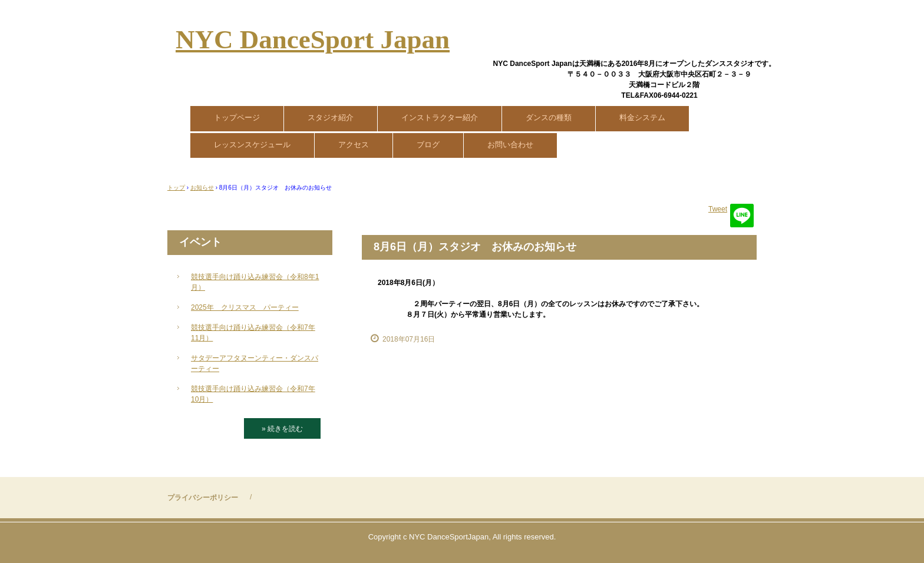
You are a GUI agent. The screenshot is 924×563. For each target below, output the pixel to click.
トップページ (237, 117)
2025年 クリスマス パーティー (245, 307)
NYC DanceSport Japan (313, 39)
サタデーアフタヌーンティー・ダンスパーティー (255, 363)
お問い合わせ (510, 145)
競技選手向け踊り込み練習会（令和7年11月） (253, 333)
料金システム (642, 117)
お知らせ (202, 188)
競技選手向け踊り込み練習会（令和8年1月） (255, 282)
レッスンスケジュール (252, 145)
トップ (176, 188)
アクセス (354, 145)
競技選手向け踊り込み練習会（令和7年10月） (253, 394)
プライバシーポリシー (203, 498)
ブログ (428, 145)
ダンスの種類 (549, 117)
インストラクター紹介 (440, 117)
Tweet (718, 209)
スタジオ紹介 (331, 117)
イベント (200, 242)
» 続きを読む (282, 429)
